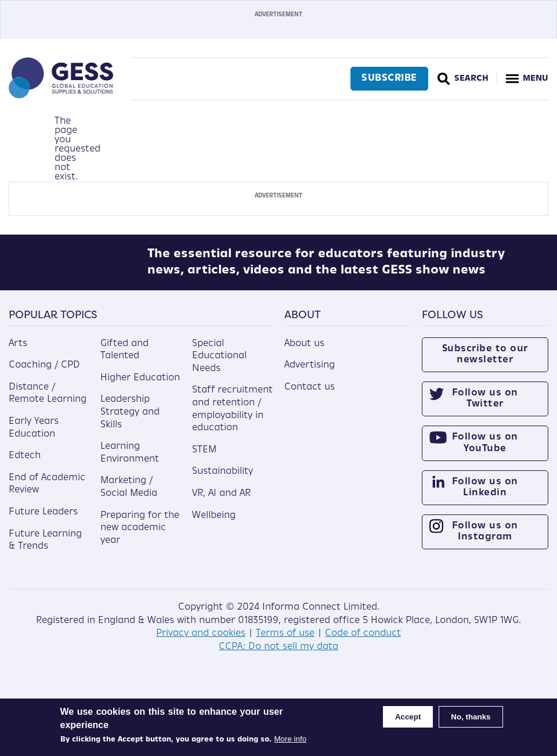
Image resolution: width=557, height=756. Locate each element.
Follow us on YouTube (485, 451)
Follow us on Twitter (485, 407)
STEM (204, 458)
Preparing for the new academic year (140, 536)
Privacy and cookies (201, 642)
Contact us (310, 395)
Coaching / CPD (44, 373)
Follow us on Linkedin (485, 496)
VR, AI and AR (221, 502)
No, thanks (471, 717)
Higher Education (140, 386)
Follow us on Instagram (485, 540)
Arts (18, 352)
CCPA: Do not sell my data (278, 655)
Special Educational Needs (219, 364)
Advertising (310, 373)
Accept (408, 717)
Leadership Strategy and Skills (130, 421)
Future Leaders (43, 520)
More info (291, 739)
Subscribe (388, 78)
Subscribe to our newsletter (485, 363)
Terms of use (285, 642)
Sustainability (223, 480)
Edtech (25, 464)
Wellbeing (214, 524)
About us (304, 352)
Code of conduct (363, 642)
